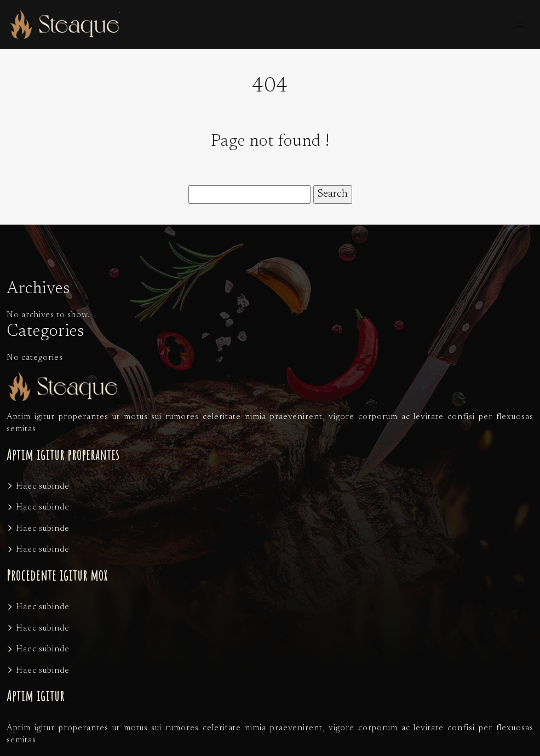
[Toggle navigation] (520, 24)
